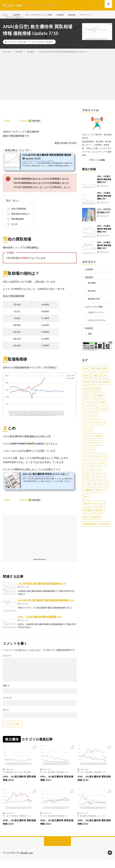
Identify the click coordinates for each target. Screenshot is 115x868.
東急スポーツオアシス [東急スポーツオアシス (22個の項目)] (93, 509)
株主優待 (23, 48)
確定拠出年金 (94, 305)
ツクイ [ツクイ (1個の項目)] (87, 469)
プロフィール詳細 (97, 167)
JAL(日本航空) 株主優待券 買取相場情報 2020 (42, 590)
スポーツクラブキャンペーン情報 (43, 15)
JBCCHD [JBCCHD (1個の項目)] (88, 388)
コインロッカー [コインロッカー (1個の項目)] (91, 421)
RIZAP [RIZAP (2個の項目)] (97, 394)
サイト (6, 716)
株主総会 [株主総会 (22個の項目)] (99, 516)
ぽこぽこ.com (27, 861)
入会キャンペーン (96, 318)
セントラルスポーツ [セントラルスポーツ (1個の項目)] (92, 448)
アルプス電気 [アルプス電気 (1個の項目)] (99, 408)
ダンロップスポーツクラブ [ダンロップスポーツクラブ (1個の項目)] (95, 462)
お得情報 (67, 15)
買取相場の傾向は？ (18, 221)
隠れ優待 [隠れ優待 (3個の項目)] (105, 529)
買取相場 (49, 48)
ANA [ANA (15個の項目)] (86, 374)
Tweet (7, 127)
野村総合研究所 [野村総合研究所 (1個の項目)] (91, 529)
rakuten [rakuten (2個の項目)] (87, 394)
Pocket (23, 127)
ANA (33, 48)
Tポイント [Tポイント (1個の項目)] (88, 401)
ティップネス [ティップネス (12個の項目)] (99, 469)
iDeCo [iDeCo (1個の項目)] (86, 381)
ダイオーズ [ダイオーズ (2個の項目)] (89, 455)
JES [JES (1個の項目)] (97, 388)
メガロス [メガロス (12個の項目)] (88, 482)
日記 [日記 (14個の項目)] (86, 502)
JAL (15, 778)
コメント (7, 662)
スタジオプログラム (97, 326)
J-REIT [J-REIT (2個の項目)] (96, 381)
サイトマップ (95, 15)
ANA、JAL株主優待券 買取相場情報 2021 (40, 623)
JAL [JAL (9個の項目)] (104, 381)
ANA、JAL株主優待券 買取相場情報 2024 (104, 235)
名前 (6, 692)
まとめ (12, 231)
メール (7, 704)
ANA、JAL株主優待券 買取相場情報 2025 (104, 202)
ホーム (6, 15)
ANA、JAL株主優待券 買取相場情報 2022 (57, 830)
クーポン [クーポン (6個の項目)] (103, 415)
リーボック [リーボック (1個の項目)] (89, 489)
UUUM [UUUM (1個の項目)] (100, 401)
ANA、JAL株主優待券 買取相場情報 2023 (104, 252)
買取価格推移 (15, 226)
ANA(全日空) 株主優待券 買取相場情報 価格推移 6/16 (46, 607)
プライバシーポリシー (16, 20)
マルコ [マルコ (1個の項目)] (96, 475)
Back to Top (58, 851)
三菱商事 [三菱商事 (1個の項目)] (88, 496)
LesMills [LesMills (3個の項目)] (105, 388)
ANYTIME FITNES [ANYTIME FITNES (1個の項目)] (99, 374)
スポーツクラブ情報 (94, 313)
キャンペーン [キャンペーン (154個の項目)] (90, 415)
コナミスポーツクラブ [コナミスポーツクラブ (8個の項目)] (93, 428)
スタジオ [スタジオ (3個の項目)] (88, 435)
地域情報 (80, 15)
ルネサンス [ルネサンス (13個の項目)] (102, 489)
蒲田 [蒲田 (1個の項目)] (86, 523)
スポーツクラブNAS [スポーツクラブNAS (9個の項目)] (92, 442)
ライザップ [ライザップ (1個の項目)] (100, 482)
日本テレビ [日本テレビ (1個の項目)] (100, 496)
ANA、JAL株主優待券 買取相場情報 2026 (104, 186)
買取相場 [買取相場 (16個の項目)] (95, 523)
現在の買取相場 (16, 215)
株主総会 (92, 297)
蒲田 (90, 339)
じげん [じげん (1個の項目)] (87, 408)
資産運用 (18, 15)
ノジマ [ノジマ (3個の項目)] (87, 475)
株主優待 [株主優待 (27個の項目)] (88, 516)
